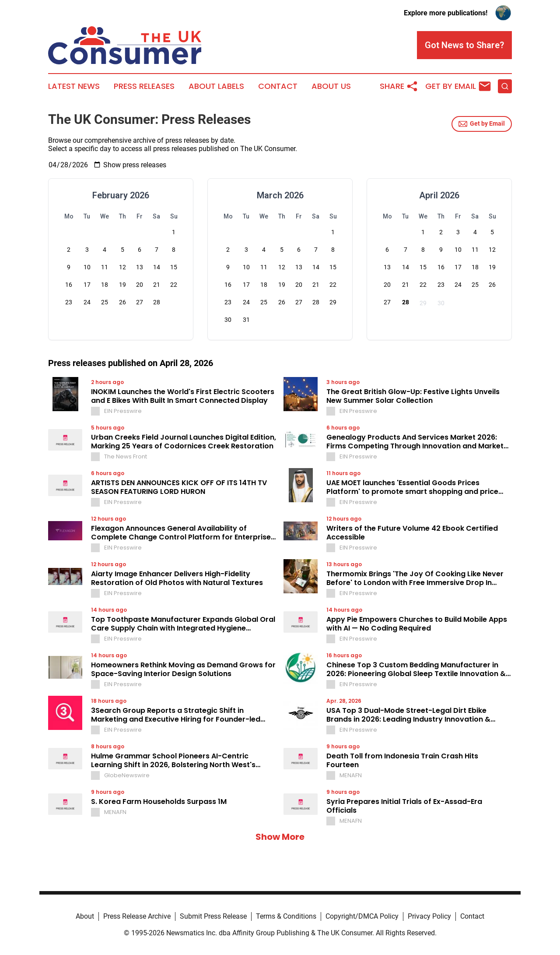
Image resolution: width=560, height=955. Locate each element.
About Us (331, 86)
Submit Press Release (213, 916)
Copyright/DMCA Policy (362, 916)
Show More (280, 837)
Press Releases (144, 86)
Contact (278, 86)
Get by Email (482, 124)
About (85, 916)
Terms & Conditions (286, 916)
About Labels (216, 86)
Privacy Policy (429, 916)
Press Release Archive (137, 916)
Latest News (74, 86)
